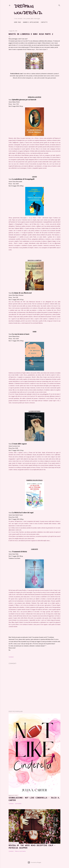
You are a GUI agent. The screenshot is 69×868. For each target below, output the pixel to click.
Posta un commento (20, 851)
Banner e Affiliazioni (31, 22)
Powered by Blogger (34, 862)
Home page (17, 22)
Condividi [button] (11, 657)
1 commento (18, 804)
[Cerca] (59, 5)
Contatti (44, 22)
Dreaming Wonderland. (28, 10)
